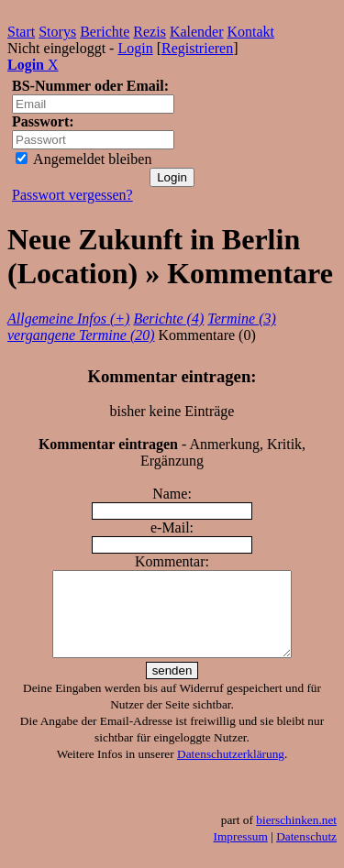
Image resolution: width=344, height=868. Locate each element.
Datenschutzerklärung (231, 770)
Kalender (197, 32)
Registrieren (197, 48)
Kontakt (251, 32)
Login (135, 48)
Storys (57, 32)
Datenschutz (306, 853)
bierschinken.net (296, 836)
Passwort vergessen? (72, 195)
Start (21, 32)
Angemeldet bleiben (83, 159)
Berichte (105, 32)
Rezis (150, 32)
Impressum (241, 853)
